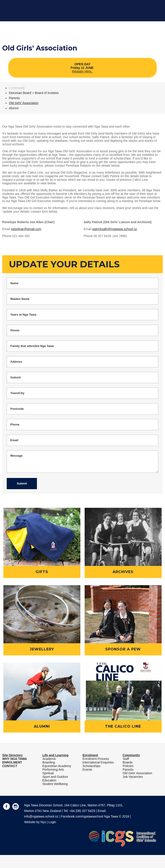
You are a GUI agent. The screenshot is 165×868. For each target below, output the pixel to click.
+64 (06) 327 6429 (82, 811)
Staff (126, 759)
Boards (128, 762)
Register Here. (82, 71)
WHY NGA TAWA (15, 759)
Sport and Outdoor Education (55, 779)
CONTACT (10, 766)
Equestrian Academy (57, 766)
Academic (49, 759)
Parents (14, 98)
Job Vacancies (133, 777)
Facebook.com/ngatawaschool (82, 816)
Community (17, 88)
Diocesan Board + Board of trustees (34, 93)
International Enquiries (98, 762)
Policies (128, 766)
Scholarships (91, 766)
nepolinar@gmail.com (26, 229)
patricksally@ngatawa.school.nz (115, 229)
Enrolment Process (96, 759)
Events (87, 770)
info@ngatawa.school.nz (41, 816)
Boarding (49, 762)
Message (82, 462)
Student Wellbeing (55, 784)
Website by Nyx (35, 822)
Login (52, 822)
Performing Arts (53, 770)
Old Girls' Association (24, 103)
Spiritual (48, 773)
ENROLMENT (12, 762)
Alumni (14, 108)
